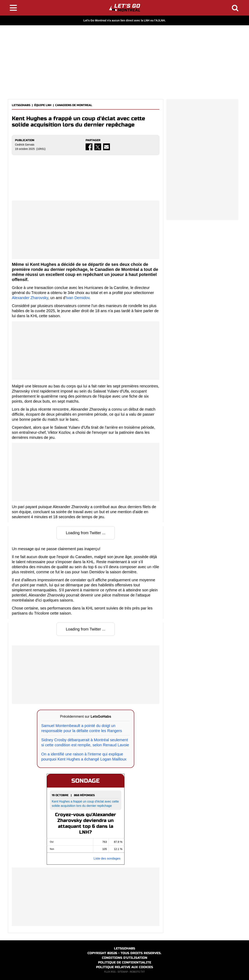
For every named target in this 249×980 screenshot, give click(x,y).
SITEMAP (123, 972)
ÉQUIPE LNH (43, 105)
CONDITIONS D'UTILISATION (125, 958)
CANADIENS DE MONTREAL (74, 105)
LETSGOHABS (21, 105)
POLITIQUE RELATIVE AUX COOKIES (125, 967)
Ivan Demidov (78, 298)
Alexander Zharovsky (30, 298)
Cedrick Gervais (25, 145)
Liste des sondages (107, 858)
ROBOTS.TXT (137, 972)
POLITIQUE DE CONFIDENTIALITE (125, 962)
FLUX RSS (110, 972)
